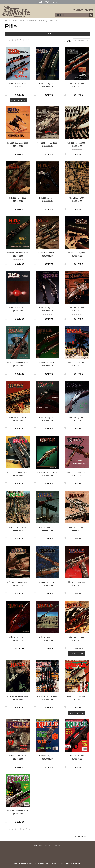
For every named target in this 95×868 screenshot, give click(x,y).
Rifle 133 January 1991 (76, 363)
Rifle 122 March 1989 (18, 198)
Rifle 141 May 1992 (47, 527)
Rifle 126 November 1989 (47, 253)
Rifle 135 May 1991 (47, 418)
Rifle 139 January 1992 (76, 472)
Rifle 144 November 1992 (47, 582)
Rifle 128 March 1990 (18, 308)
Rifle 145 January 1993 (76, 582)
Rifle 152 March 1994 (18, 756)
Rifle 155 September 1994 (18, 811)
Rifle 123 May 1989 (47, 198)
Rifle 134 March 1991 (18, 418)
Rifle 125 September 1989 (18, 253)
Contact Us (57, 846)
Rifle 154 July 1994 (76, 756)
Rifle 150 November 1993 (47, 696)
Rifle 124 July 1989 (76, 198)
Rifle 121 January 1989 (76, 143)
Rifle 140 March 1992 (18, 527)
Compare (20, 95)
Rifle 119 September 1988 (18, 143)
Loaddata (48, 846)
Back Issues (38, 846)
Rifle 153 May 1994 (47, 756)
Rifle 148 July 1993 (76, 637)
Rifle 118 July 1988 (76, 84)
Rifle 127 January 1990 (76, 253)
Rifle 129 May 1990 (47, 308)
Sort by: (68, 41)
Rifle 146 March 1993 (18, 637)
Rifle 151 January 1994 (76, 696)
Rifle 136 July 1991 (76, 418)
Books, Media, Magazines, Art (27, 21)
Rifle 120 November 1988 (47, 143)
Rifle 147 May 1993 (47, 637)
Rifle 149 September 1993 (18, 696)
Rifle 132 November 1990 (47, 363)
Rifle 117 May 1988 (47, 84)
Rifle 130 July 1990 (76, 308)
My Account (78, 10)
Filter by (47, 34)
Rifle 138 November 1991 (47, 472)
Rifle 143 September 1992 (18, 582)
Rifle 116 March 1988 (18, 84)
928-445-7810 (77, 864)
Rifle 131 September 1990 (18, 363)
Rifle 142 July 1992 (76, 527)
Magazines (48, 21)
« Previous (9, 41)
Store (7, 21)
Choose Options (18, 100)
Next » (32, 41)
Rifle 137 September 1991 (18, 472)
